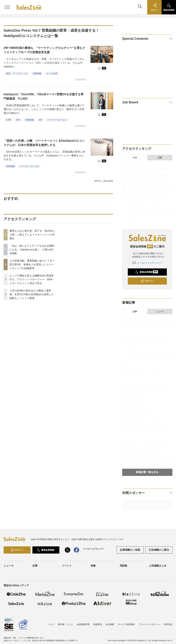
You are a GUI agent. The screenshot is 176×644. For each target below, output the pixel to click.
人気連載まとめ (158, 566)
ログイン (147, 281)
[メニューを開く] (7, 7)
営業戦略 (37, 74)
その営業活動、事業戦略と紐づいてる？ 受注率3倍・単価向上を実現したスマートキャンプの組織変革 (32, 264)
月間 (160, 158)
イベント (67, 566)
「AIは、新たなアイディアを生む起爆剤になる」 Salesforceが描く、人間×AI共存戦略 (32, 250)
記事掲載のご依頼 (130, 550)
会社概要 (110, 624)
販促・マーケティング (17, 74)
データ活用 (52, 74)
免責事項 (98, 624)
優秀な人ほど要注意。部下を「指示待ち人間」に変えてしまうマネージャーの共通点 (32, 235)
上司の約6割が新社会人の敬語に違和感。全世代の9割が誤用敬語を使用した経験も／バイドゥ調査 (31, 294)
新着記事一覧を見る (147, 472)
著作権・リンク (66, 624)
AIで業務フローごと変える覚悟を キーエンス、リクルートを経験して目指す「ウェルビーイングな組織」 (147, 431)
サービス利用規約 (126, 624)
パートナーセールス (57, 120)
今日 (135, 158)
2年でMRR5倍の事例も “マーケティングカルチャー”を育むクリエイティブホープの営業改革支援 (44, 50)
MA (40, 120)
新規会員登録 (147, 272)
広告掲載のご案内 (159, 550)
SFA (18, 120)
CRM (9, 120)
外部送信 (168, 624)
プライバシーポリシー (149, 624)
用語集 (123, 566)
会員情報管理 (83, 624)
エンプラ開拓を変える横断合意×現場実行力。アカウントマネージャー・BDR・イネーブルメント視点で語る (32, 279)
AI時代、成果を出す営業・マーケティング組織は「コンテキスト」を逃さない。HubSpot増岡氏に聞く (147, 327)
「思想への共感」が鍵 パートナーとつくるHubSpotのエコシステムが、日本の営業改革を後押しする (44, 143)
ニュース (160, 312)
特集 (93, 566)
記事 (135, 312)
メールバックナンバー (147, 263)
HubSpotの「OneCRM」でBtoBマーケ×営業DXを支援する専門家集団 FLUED (44, 96)
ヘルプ (51, 624)
